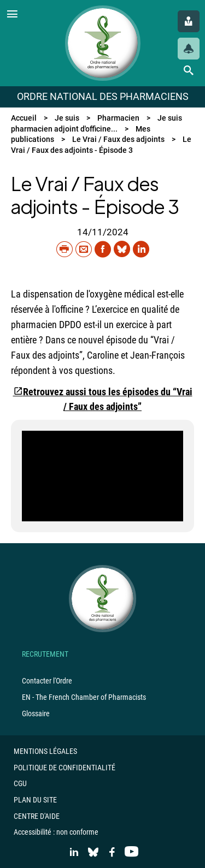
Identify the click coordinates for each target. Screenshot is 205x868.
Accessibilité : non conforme (56, 832)
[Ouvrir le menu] (12, 15)
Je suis (67, 118)
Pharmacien (118, 118)
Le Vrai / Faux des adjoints (118, 139)
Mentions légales (45, 751)
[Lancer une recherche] (189, 71)
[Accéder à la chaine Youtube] (131, 853)
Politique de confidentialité (65, 768)
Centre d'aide (37, 816)
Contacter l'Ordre (47, 681)
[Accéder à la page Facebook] (112, 853)
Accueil (24, 118)
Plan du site (35, 800)
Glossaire (36, 714)
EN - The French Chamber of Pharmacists (84, 697)
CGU (20, 783)
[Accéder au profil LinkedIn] (74, 853)
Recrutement (45, 654)
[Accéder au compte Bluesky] (93, 853)
